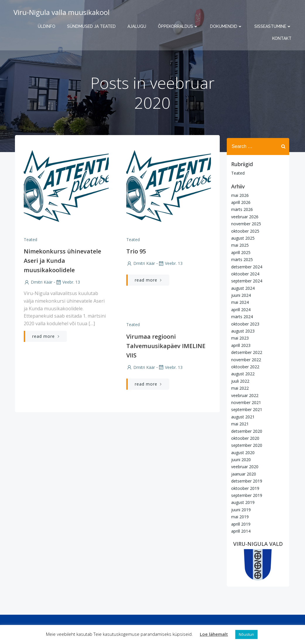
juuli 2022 (239, 380)
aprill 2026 (239, 202)
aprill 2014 (239, 531)
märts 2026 (241, 209)
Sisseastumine (275, 26)
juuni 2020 (240, 459)
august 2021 (241, 416)
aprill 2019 (239, 523)
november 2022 (245, 359)
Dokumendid (228, 26)
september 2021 (245, 409)
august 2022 (241, 373)
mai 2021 (238, 424)
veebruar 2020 (243, 466)
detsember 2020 (245, 431)
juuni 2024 (240, 295)
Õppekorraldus (180, 26)
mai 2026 (238, 195)
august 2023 (241, 331)
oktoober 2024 (244, 274)
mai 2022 (238, 388)
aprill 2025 (239, 252)
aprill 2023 (239, 345)
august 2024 (241, 288)
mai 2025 (238, 245)
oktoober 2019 (244, 488)
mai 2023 (238, 338)
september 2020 (245, 445)
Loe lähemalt (214, 634)
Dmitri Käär (38, 285)
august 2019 (241, 502)
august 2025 (241, 238)
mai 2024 (238, 302)
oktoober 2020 (244, 438)
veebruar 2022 (243, 395)
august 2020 (241, 452)
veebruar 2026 (243, 216)
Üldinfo (48, 26)
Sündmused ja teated (93, 26)
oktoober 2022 (244, 366)
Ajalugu (139, 26)
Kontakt (284, 38)
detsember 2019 (245, 481)
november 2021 (245, 402)
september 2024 (245, 281)
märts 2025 (241, 259)
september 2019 (245, 495)
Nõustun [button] (246, 634)
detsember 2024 (245, 266)
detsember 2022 (245, 352)
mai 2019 (238, 516)
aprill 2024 (239, 309)
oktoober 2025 (244, 230)
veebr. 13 (67, 285)
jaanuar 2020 (242, 473)
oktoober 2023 (244, 323)
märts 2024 (241, 316)
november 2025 (245, 223)
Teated (30, 242)
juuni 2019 (240, 509)
